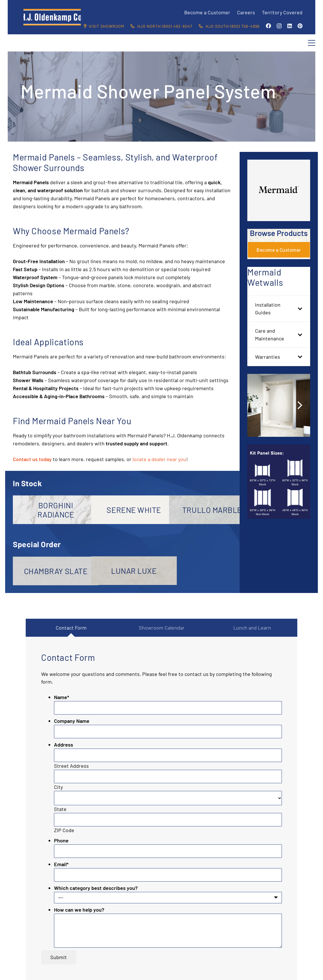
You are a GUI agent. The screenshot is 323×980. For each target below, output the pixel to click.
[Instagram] (279, 26)
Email (61, 864)
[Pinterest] (300, 26)
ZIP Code (64, 830)
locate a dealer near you (159, 459)
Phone (61, 840)
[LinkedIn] (290, 26)
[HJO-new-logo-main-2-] (52, 17)
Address (64, 745)
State (60, 809)
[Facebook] (268, 26)
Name (62, 697)
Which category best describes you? (96, 888)
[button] (312, 43)
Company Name (72, 721)
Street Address (71, 766)
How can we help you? (79, 910)
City (58, 787)
